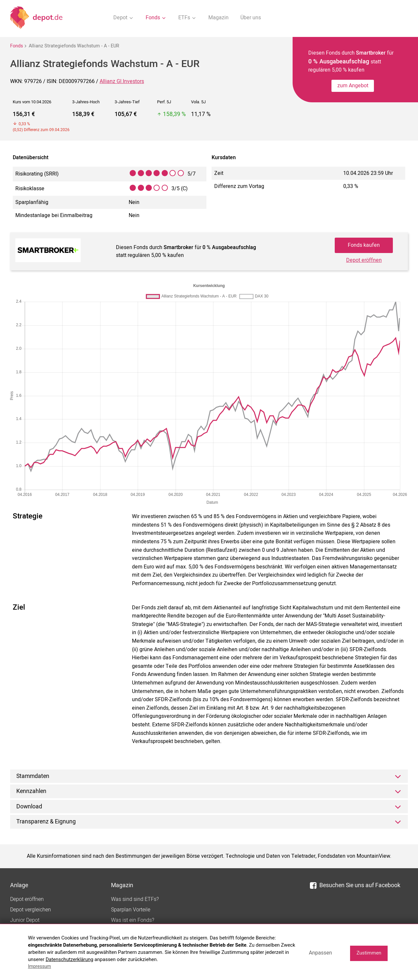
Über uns (251, 18)
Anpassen (321, 953)
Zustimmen (369, 953)
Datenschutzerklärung (70, 959)
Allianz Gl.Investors (122, 81)
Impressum (40, 966)
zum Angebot (353, 86)
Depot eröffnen (364, 260)
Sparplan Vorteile (131, 910)
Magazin (218, 18)
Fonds (16, 46)
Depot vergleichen (31, 910)
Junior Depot (25, 920)
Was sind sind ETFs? (135, 899)
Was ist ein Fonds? (133, 920)
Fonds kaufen (364, 245)
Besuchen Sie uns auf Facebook (355, 885)
